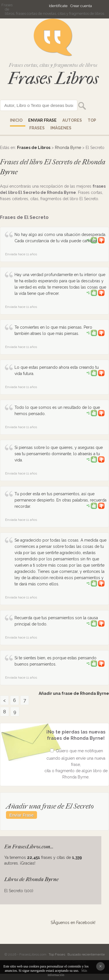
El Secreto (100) (19, 891)
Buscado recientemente (86, 954)
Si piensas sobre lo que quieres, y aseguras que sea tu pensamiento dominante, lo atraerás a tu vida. (59, 454)
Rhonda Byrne (68, 148)
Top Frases (57, 954)
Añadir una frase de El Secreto (50, 806)
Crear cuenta (81, 6)
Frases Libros (53, 78)
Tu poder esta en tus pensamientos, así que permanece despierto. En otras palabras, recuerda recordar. (60, 500)
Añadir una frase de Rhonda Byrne (74, 693)
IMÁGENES (61, 128)
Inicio (16, 120)
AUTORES (72, 120)
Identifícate (58, 6)
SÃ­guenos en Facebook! (73, 923)
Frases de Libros (34, 148)
